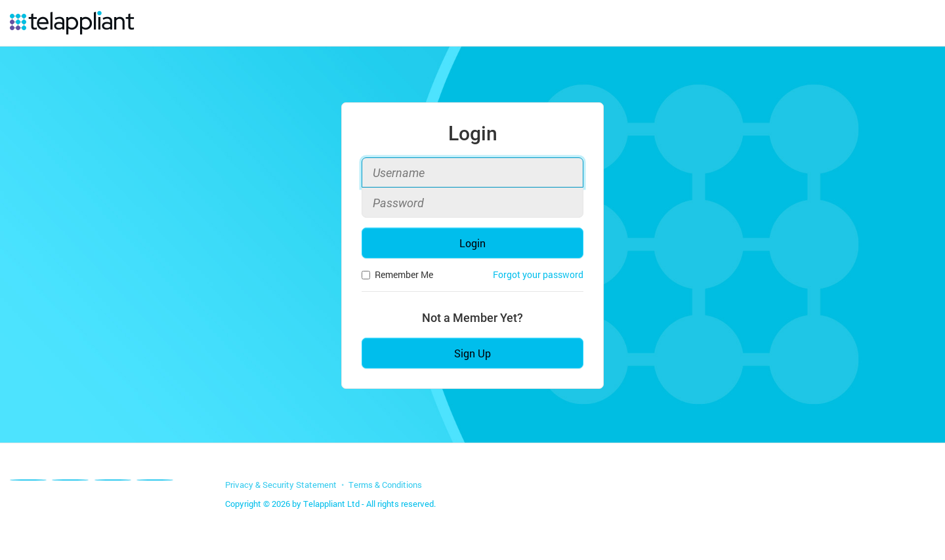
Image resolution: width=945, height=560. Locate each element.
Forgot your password (538, 274)
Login (472, 243)
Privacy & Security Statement (281, 485)
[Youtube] (155, 480)
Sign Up (472, 353)
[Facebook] (28, 480)
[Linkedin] (113, 480)
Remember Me (397, 274)
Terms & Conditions (385, 485)
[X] (70, 480)
